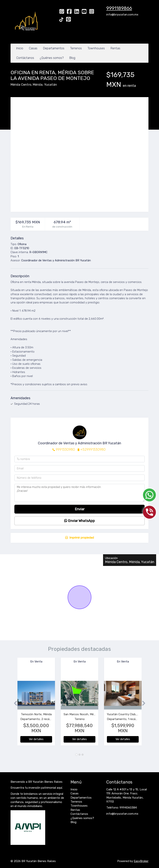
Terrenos (76, 48)
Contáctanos (25, 58)
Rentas (115, 48)
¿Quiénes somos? (52, 58)
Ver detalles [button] (36, 739)
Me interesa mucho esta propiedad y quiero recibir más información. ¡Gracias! (79, 493)
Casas (33, 48)
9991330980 (65, 449)
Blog (72, 58)
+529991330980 (93, 449)
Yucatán (50, 85)
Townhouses (96, 48)
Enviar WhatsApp (79, 521)
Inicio (20, 48)
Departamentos (54, 48)
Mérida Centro (21, 85)
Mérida (38, 85)
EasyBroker (141, 861)
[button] (14, 703)
